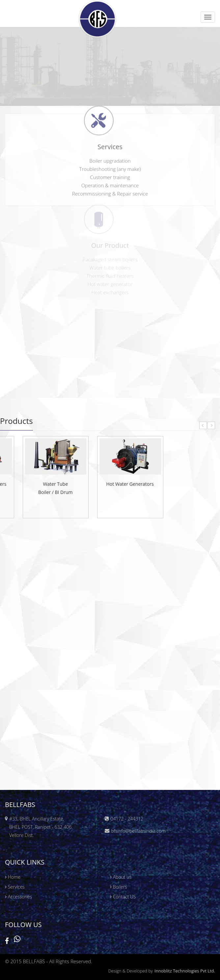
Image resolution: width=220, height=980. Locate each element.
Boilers (119, 887)
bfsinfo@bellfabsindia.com (138, 831)
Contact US (123, 897)
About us (121, 877)
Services (15, 887)
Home (13, 877)
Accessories (18, 897)
